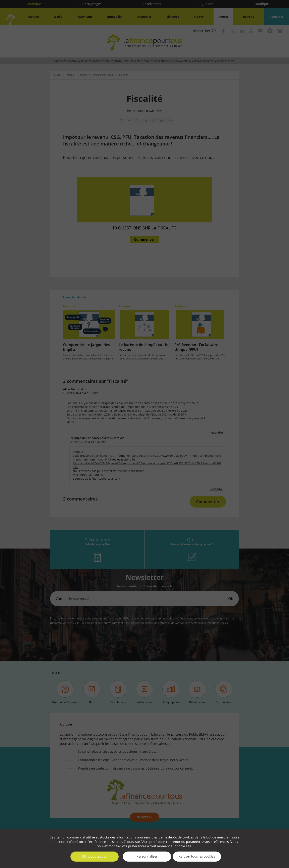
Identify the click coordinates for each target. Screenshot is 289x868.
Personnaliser (147, 856)
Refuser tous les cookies (197, 856)
